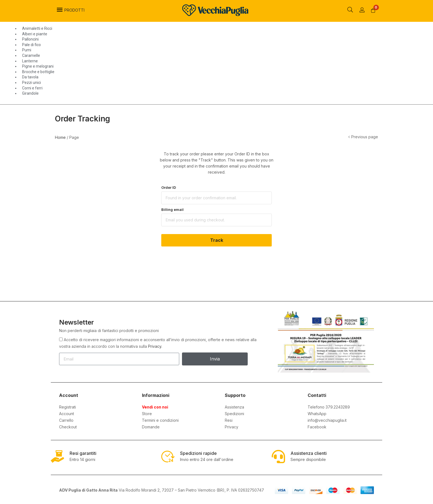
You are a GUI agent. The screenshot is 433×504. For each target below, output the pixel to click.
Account (67, 414)
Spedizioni (234, 414)
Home (60, 137)
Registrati (68, 407)
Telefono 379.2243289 (329, 407)
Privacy (232, 427)
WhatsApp (317, 414)
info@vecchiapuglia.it (327, 420)
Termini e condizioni (160, 420)
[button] (373, 10)
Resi (229, 420)
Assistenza (234, 407)
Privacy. (155, 346)
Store (147, 414)
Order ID (169, 187)
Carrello (66, 420)
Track (217, 240)
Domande (151, 427)
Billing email (172, 209)
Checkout (68, 427)
